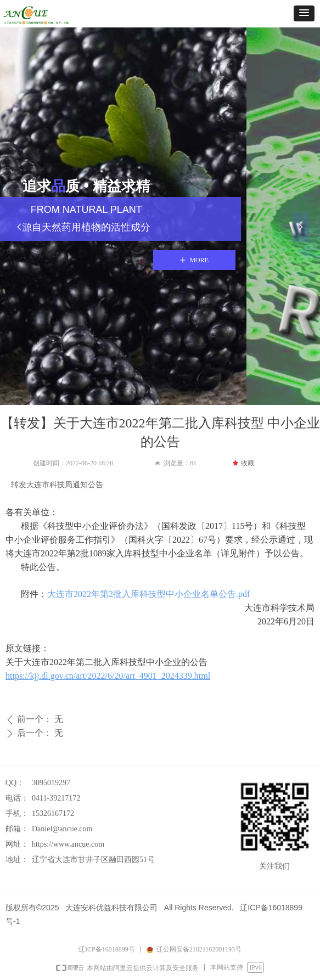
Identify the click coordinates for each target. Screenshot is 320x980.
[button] (304, 13)
